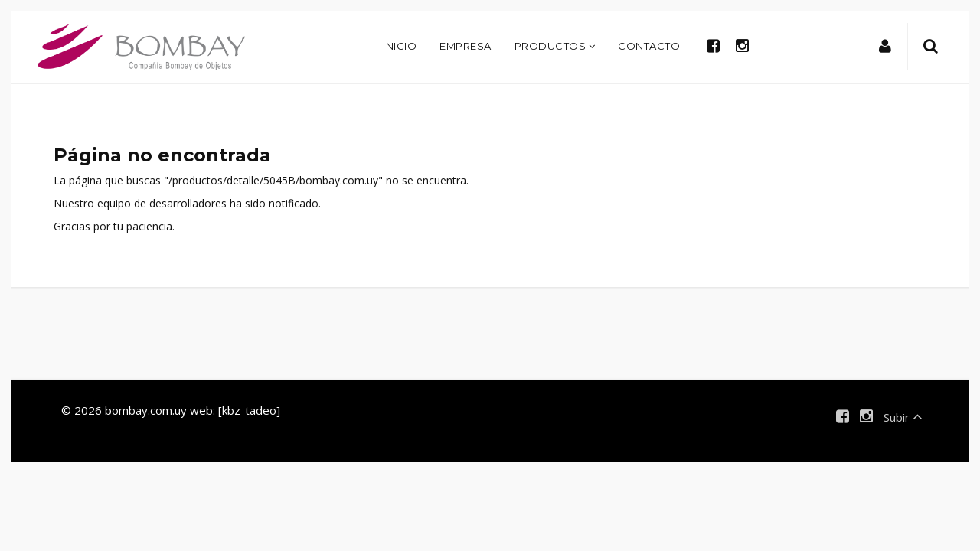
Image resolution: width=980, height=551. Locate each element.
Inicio (400, 46)
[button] (885, 47)
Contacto (649, 46)
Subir (903, 417)
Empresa (465, 46)
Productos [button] (555, 46)
